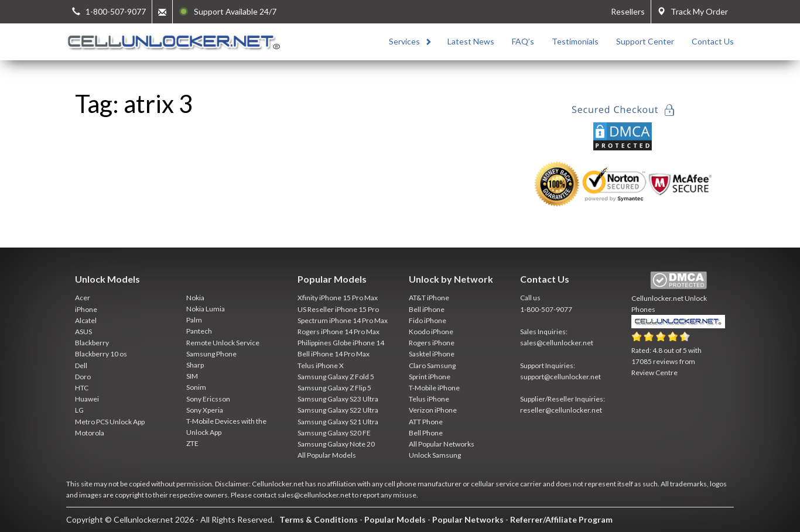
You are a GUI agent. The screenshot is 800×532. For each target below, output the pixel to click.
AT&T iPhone (429, 298)
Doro (83, 377)
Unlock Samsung (435, 455)
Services (404, 41)
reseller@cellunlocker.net (561, 410)
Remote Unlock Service (223, 343)
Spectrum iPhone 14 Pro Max (343, 320)
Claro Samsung (432, 365)
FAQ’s (523, 41)
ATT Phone (426, 422)
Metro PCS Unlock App (110, 422)
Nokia (195, 298)
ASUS (83, 332)
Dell (81, 365)
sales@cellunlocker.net (557, 343)
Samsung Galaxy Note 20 (336, 444)
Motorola (90, 433)
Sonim (196, 387)
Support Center (645, 41)
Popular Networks (468, 519)
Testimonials (575, 41)
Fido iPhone (428, 320)
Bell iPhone (427, 309)
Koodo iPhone (431, 332)
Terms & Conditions (319, 519)
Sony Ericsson (208, 399)
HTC (82, 388)
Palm (194, 320)
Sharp (195, 365)
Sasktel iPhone (432, 354)
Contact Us (713, 41)
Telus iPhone (429, 399)
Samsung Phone (211, 354)
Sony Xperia (205, 410)
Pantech (199, 331)
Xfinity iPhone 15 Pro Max (338, 298)
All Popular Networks (442, 444)
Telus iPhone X (321, 365)
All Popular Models (327, 455)
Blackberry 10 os (101, 354)
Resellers (628, 11)
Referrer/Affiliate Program (561, 519)
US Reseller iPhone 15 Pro (338, 309)
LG (79, 410)
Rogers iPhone (432, 343)
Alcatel (86, 320)
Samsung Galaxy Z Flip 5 (334, 388)
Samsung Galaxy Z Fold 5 (336, 377)
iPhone (86, 309)
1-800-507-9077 (546, 309)
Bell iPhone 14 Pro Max (334, 354)
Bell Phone (426, 433)
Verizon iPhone (433, 410)
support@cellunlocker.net (560, 377)
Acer (83, 298)
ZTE (192, 443)
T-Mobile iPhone (434, 388)
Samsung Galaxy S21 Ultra (338, 422)
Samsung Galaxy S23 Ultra (338, 399)
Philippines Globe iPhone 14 (341, 343)
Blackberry (92, 343)
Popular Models (395, 519)
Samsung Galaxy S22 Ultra (338, 410)
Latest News (471, 41)
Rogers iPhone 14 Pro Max (339, 332)
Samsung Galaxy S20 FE (334, 433)
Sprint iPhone (430, 377)
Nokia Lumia (206, 309)
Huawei (87, 399)
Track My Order (693, 11)
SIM (192, 376)
